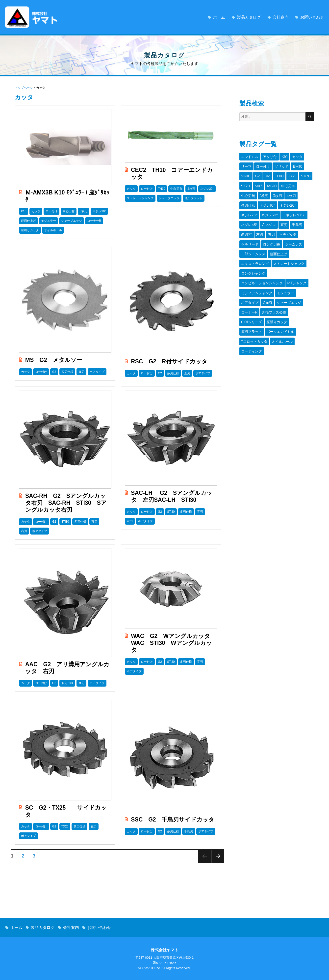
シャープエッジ (252, 278)
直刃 (306, 209)
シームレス (290, 226)
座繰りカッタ (274, 287)
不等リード (249, 226)
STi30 (287, 174)
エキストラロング (254, 243)
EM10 (293, 165)
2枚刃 (304, 183)
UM (252, 174)
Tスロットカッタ (283, 295)
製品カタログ (249, 17)
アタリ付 (268, 157)
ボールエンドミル (254, 295)
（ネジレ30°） (252, 209)
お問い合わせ (312, 17)
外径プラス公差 (298, 278)
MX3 (245, 183)
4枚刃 (258, 191)
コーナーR (275, 278)
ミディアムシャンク (277, 261)
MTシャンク (250, 261)
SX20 (300, 174)
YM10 (306, 165)
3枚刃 (245, 191)
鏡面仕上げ (276, 235)
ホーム (219, 17)
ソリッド (278, 165)
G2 (243, 174)
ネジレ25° (267, 200)
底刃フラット (298, 287)
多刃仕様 (273, 191)
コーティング (274, 304)
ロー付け (261, 165)
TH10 (263, 174)
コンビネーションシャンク (287, 252)
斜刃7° (260, 217)
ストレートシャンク (286, 243)
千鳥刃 (246, 217)
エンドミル (249, 157)
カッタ (293, 157)
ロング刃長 (269, 226)
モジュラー (249, 269)
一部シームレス (252, 235)
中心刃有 (272, 183)
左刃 (272, 217)
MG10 (257, 183)
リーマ (246, 165)
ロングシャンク (252, 252)
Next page (218, 856)
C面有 (286, 269)
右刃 (283, 217)
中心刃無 (289, 183)
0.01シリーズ (251, 287)
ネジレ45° (274, 209)
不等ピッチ (298, 217)
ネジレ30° (286, 200)
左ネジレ (292, 209)
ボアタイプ (269, 269)
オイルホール (251, 304)
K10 (281, 157)
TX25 (275, 174)
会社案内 (280, 17)
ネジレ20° (249, 200)
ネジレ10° (291, 191)
